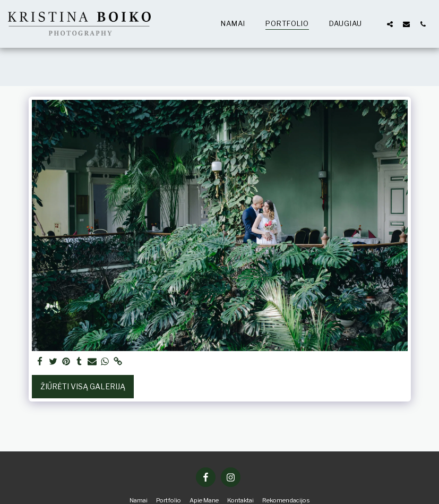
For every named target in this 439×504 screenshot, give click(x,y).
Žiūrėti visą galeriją (83, 386)
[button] (390, 24)
